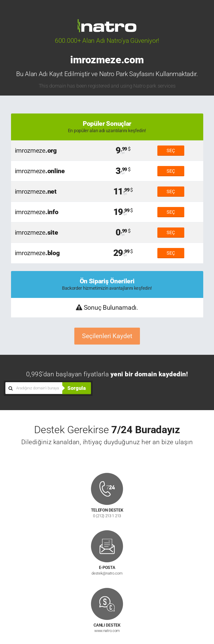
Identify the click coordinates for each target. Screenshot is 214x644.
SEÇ (171, 150)
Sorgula (77, 388)
